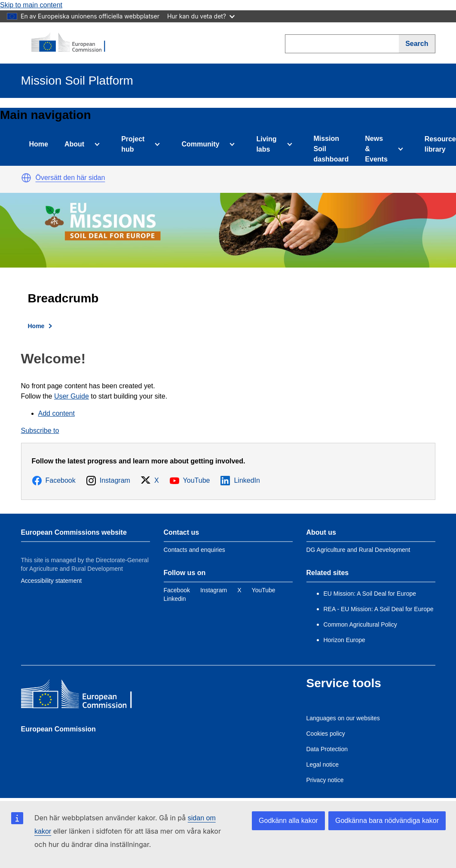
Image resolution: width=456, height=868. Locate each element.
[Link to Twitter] (239, 590)
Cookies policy (326, 734)
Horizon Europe (344, 640)
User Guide (72, 396)
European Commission (58, 729)
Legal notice (323, 764)
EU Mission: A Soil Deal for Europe (371, 594)
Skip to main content (31, 5)
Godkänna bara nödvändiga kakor (387, 821)
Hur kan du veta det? (201, 16)
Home (39, 144)
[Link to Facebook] (177, 590)
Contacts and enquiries (194, 550)
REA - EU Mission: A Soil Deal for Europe (379, 609)
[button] (26, 178)
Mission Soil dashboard (331, 149)
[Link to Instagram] (214, 590)
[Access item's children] (95, 144)
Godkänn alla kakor (288, 821)
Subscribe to (40, 431)
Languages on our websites (343, 718)
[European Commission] (73, 43)
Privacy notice (325, 780)
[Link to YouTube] (264, 590)
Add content (57, 413)
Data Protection (327, 749)
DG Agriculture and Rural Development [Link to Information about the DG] (358, 550)
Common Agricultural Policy (360, 624)
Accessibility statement (52, 581)
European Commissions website (74, 532)
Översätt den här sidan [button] (70, 178)
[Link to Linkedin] (175, 599)
